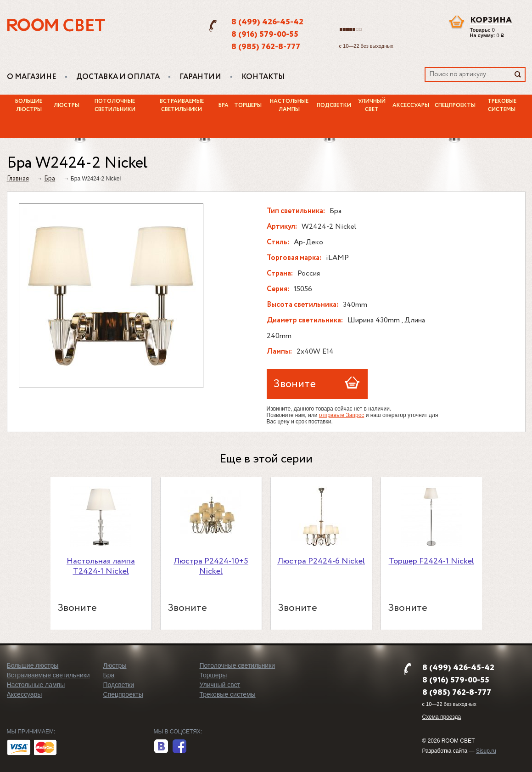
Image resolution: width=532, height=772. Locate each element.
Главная (18, 179)
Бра (224, 106)
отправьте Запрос (342, 415)
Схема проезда (442, 717)
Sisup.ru (486, 751)
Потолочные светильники (115, 106)
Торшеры (248, 106)
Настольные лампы (289, 106)
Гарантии (200, 77)
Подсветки (334, 106)
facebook (179, 747)
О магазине (32, 77)
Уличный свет (372, 106)
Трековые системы (502, 106)
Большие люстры (29, 106)
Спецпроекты (455, 106)
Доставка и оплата (118, 77)
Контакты (263, 77)
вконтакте (161, 747)
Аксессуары (411, 106)
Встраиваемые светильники (182, 106)
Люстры (67, 106)
